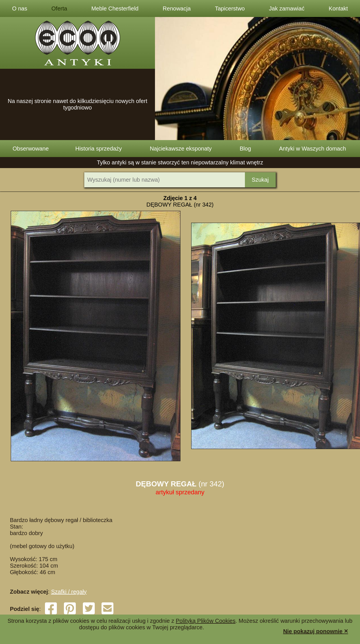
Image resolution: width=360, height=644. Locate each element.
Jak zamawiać (287, 8)
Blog (245, 149)
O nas (20, 8)
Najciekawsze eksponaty (181, 149)
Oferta (59, 8)
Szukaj (260, 180)
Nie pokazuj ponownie (316, 631)
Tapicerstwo (230, 8)
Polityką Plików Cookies (206, 621)
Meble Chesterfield (115, 8)
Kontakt (338, 8)
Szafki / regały (69, 592)
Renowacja (177, 8)
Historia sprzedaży (99, 149)
